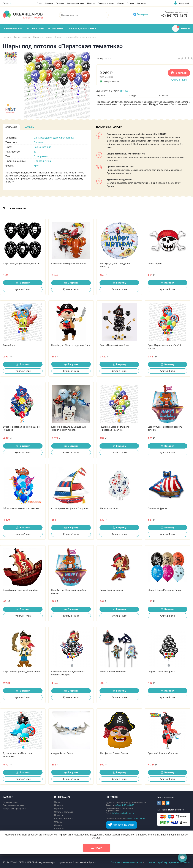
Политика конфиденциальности (126, 862)
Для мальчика (42, 161)
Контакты (141, 3)
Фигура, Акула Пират (62, 753)
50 (35, 152)
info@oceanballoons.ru (123, 813)
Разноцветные (42, 147)
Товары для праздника (14, 809)
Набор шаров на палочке (113, 672)
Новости (91, 3)
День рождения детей (47, 138)
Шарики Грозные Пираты (161, 672)
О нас (39, 3)
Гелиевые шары (11, 802)
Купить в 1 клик (179, 80)
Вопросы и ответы (106, 3)
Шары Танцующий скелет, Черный (21, 264)
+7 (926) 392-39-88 (136, 819)
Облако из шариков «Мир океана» (21, 508)
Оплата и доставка (76, 3)
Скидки (121, 3)
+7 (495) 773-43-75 (174, 16)
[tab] (11, 127)
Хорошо (96, 848)
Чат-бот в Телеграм (124, 825)
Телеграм (142, 14)
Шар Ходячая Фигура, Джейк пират (22, 672)
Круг (36, 166)
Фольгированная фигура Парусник (70, 508)
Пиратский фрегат (157, 508)
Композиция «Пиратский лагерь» (69, 264)
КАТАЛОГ (8, 797)
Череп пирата (155, 264)
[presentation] (11, 127)
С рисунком (41, 156)
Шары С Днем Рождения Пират (164, 590)
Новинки (49, 3)
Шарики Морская (109, 508)
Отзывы (131, 3)
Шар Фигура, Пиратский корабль (20, 590)
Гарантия (60, 3)
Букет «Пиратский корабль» (114, 345)
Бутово (6, 3)
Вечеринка (67, 138)
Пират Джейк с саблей (112, 590)
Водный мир (10, 345)
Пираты (38, 142)
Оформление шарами (13, 805)
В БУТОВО (124, 91)
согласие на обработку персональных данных (167, 862)
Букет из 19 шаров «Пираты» (163, 753)
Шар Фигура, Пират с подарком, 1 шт (71, 345)
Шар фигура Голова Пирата (114, 753)
